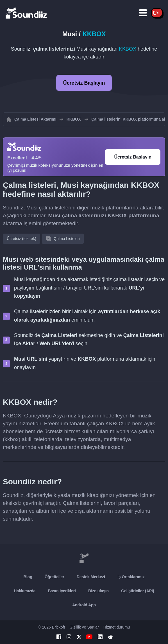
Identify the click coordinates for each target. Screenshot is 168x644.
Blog (28, 577)
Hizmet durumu (117, 627)
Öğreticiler (55, 577)
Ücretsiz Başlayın (84, 83)
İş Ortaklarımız (131, 577)
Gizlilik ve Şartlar (84, 627)
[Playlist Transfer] (27, 13)
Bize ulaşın (98, 591)
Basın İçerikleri (62, 591)
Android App (84, 605)
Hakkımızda (25, 591)
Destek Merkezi (91, 577)
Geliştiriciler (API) (138, 591)
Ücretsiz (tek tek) (21, 239)
